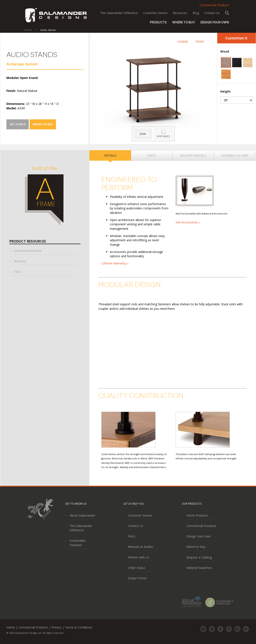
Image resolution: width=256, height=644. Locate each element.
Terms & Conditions (79, 627)
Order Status (137, 568)
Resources (180, 13)
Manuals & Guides (140, 547)
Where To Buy (43, 124)
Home (29, 30)
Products (158, 22)
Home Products (197, 515)
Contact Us (212, 13)
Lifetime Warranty (115, 263)
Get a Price (18, 124)
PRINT (200, 42)
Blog (196, 13)
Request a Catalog (199, 557)
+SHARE (182, 42)
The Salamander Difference (119, 13)
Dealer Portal (137, 578)
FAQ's (18, 272)
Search (227, 13)
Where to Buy (184, 22)
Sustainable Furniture (77, 543)
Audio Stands (48, 30)
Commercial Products (214, 5)
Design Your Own (198, 536)
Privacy (56, 627)
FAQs (132, 536)
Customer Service (155, 13)
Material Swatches (199, 568)
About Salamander (82, 515)
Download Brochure (28, 251)
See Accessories (188, 222)
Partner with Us (139, 557)
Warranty (20, 261)
